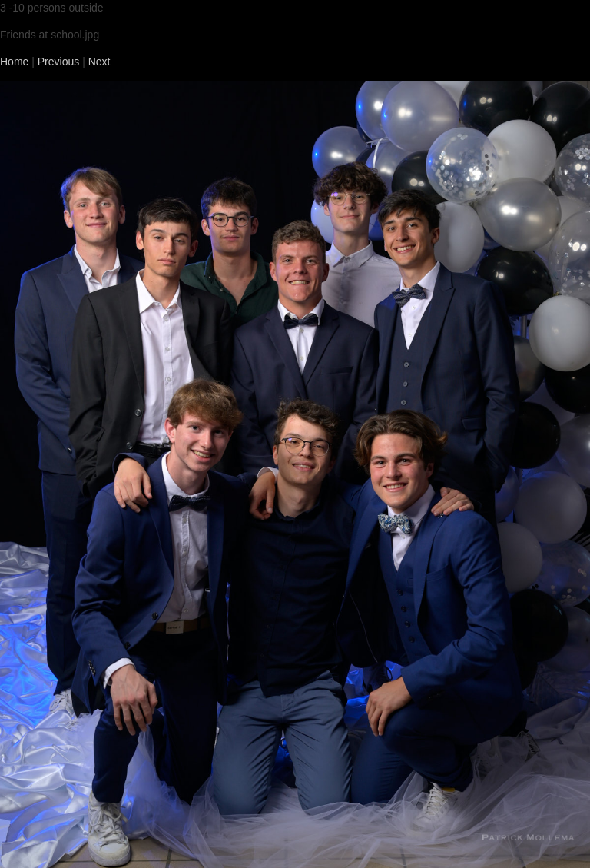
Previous (58, 62)
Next (99, 62)
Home (14, 62)
